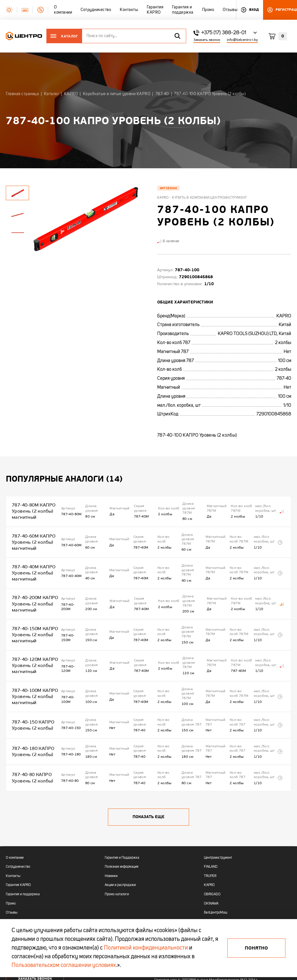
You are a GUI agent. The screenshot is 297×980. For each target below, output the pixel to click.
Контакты (13, 827)
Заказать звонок (207, 40)
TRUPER (210, 827)
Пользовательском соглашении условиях (64, 965)
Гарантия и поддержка (23, 845)
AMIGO (209, 873)
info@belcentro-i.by (242, 40)
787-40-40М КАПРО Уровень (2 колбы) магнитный (31, 561)
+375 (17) (13, 889)
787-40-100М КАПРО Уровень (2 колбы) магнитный (32, 664)
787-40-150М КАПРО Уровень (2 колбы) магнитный (32, 613)
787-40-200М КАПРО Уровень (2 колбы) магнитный (32, 586)
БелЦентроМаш (216, 863)
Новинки (111, 827)
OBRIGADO (212, 845)
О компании (15, 808)
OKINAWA (211, 854)
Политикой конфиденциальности (146, 948)
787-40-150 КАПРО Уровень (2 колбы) (31, 688)
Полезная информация (122, 818)
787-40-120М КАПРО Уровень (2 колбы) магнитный (32, 638)
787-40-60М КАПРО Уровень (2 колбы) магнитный (31, 535)
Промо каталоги (117, 845)
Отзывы (12, 863)
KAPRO (209, 836)
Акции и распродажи (120, 836)
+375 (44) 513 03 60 (23, 894)
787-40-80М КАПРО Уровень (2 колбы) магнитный (31, 509)
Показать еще (148, 767)
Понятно (256, 948)
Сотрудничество (18, 818)
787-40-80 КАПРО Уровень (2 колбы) (30, 731)
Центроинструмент (218, 808)
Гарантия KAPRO (18, 836)
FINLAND (211, 818)
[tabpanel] (17, 215)
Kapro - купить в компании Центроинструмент (202, 198)
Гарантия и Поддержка (122, 808)
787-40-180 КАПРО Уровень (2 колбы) (31, 709)
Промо (11, 854)
